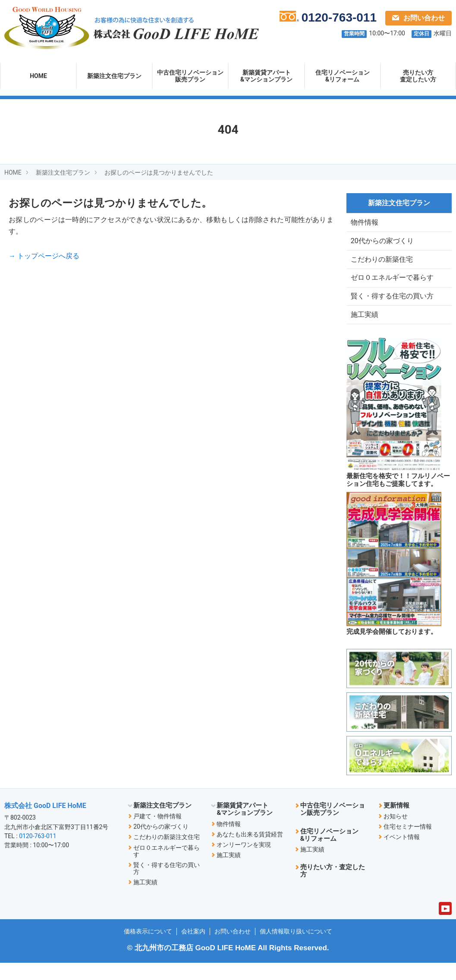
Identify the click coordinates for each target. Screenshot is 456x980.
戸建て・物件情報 (157, 833)
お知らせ (396, 833)
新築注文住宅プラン (114, 76)
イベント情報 (402, 854)
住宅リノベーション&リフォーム (343, 76)
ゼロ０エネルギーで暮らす (392, 288)
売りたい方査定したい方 (418, 76)
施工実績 (365, 330)
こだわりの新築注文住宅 (167, 854)
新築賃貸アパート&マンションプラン (266, 76)
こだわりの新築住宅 (382, 266)
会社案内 (193, 949)
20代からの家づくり (382, 245)
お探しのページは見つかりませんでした (159, 172)
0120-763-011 (38, 853)
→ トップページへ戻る (44, 256)
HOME (38, 76)
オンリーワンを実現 (244, 861)
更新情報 (396, 823)
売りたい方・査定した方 (333, 888)
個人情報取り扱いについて (296, 949)
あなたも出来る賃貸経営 (250, 851)
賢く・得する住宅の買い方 (392, 309)
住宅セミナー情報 (408, 844)
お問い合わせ (418, 18)
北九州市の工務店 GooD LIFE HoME (195, 965)
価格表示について (148, 949)
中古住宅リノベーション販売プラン (190, 76)
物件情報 (365, 224)
